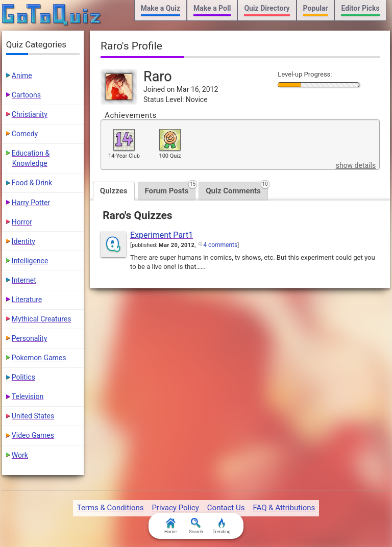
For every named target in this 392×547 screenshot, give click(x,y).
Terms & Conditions (111, 508)
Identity (23, 241)
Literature (27, 300)
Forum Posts (170, 189)
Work (20, 455)
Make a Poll (212, 8)
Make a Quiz (161, 8)
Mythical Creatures (42, 319)
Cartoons (26, 95)
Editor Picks (360, 8)
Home (170, 526)
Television (28, 396)
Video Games (33, 435)
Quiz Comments (237, 189)
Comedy (25, 134)
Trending (221, 526)
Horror (22, 222)
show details (356, 165)
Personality (29, 338)
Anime (22, 76)
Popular (316, 8)
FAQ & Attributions (284, 508)
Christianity (30, 114)
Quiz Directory (267, 8)
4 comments (220, 245)
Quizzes (114, 191)
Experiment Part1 (162, 235)
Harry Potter (31, 203)
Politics (23, 377)
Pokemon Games (39, 358)
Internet (24, 280)
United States (33, 416)
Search (196, 526)
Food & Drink (32, 183)
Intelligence (30, 261)
